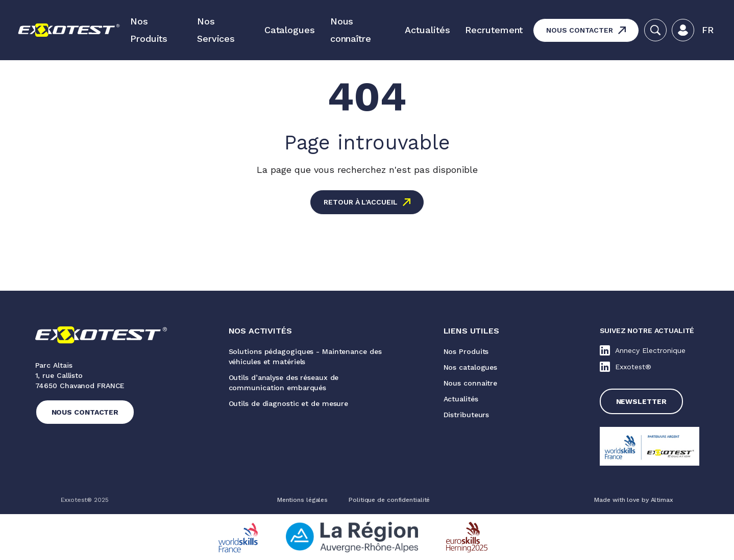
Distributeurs (467, 415)
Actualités (427, 30)
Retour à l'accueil (360, 202)
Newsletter (641, 401)
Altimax (662, 500)
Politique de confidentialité (389, 500)
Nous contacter (580, 30)
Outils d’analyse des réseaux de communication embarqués (284, 383)
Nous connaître (351, 30)
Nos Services (216, 30)
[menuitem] (708, 30)
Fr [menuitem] (708, 30)
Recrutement (494, 30)
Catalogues (290, 30)
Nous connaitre (471, 383)
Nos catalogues (471, 367)
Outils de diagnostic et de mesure (289, 403)
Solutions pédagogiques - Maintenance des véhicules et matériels (305, 357)
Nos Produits (149, 30)
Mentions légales (302, 500)
